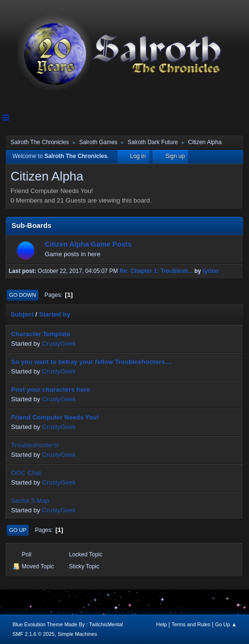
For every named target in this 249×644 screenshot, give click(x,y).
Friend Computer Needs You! (55, 417)
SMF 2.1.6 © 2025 (34, 634)
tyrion (210, 271)
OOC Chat (26, 473)
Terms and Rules (191, 624)
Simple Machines (77, 634)
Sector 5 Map (30, 501)
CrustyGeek (59, 344)
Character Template (41, 334)
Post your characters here (50, 390)
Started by (54, 314)
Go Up (18, 530)
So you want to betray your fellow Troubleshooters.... (91, 362)
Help (162, 624)
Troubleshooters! (35, 445)
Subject (22, 314)
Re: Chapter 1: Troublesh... (156, 271)
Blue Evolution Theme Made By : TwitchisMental (68, 624)
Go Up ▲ (226, 624)
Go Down (23, 295)
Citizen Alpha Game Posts (88, 244)
